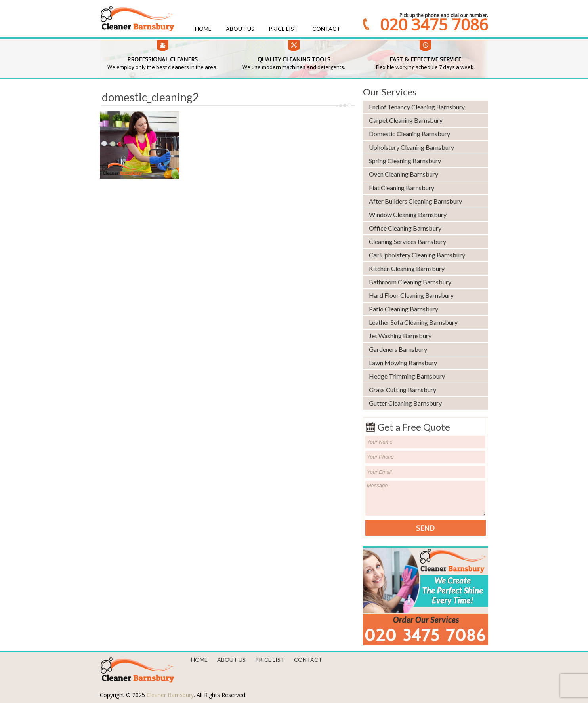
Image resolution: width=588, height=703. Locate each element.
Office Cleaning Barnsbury (405, 228)
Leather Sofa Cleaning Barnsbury (413, 322)
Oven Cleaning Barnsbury (404, 174)
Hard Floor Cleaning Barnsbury (411, 295)
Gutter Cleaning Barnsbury (405, 403)
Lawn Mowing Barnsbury (403, 363)
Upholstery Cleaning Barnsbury (411, 147)
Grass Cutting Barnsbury (403, 390)
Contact (326, 29)
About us (240, 29)
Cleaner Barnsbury (170, 695)
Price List (283, 29)
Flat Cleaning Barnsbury (402, 188)
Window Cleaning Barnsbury (408, 214)
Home (203, 29)
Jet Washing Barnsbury (400, 336)
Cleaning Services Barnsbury (408, 241)
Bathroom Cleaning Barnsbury (410, 282)
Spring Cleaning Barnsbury (405, 161)
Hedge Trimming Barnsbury (407, 376)
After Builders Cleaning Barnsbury (415, 201)
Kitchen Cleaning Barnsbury (407, 268)
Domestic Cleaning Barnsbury (409, 134)
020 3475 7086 (434, 25)
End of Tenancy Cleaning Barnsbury (417, 107)
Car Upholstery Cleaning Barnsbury (417, 255)
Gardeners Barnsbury (398, 349)
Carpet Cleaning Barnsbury (406, 120)
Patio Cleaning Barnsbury (404, 309)
